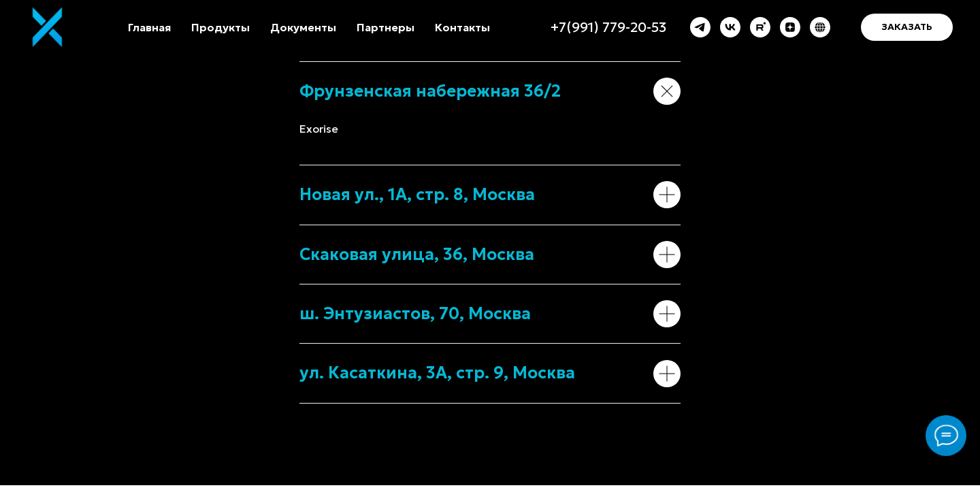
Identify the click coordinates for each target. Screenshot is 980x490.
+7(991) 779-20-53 (608, 27)
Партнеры (386, 27)
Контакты (462, 27)
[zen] (790, 27)
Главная (149, 27)
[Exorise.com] (820, 27)
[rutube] (760, 27)
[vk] (730, 27)
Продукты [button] (220, 27)
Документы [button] (303, 27)
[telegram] (700, 27)
